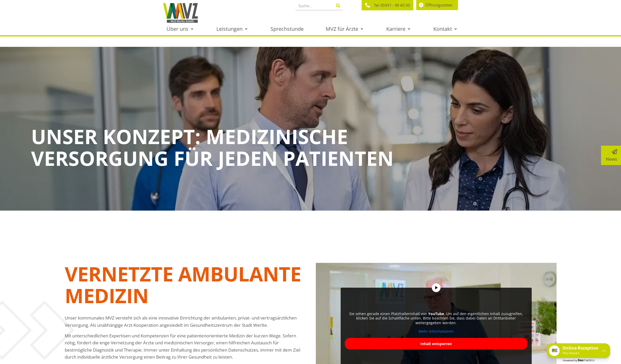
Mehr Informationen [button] (436, 331)
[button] (180, 29)
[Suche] (338, 6)
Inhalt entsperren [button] (436, 344)
